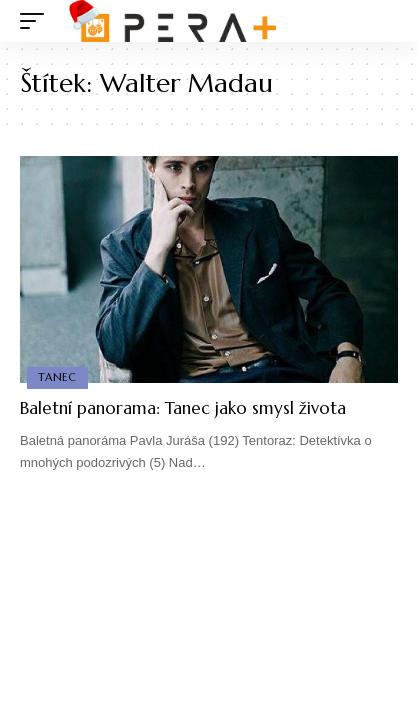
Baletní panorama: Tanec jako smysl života (183, 408)
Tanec (57, 377)
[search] (383, 21)
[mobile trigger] (37, 21)
